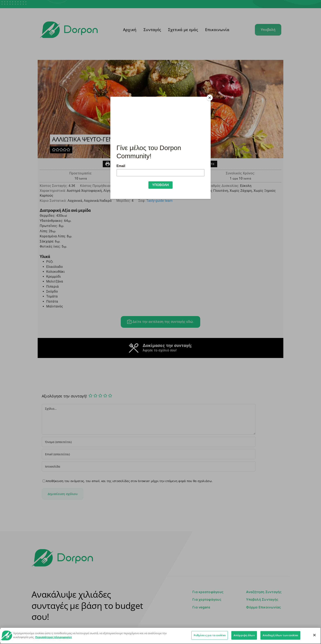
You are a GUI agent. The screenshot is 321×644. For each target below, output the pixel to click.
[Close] (210, 98)
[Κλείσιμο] (314, 635)
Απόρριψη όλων (244, 635)
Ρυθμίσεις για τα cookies (210, 635)
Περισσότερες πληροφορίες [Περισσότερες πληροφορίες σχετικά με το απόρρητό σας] (54, 637)
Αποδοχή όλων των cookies (280, 635)
